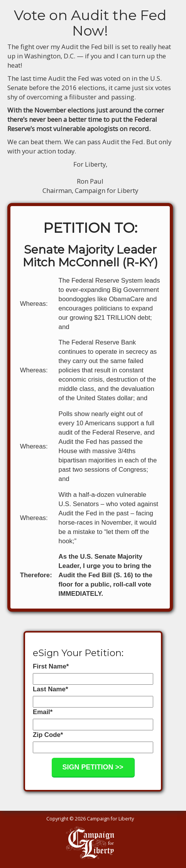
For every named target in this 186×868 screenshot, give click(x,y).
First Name (51, 666)
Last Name (50, 689)
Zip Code (48, 735)
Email (43, 712)
